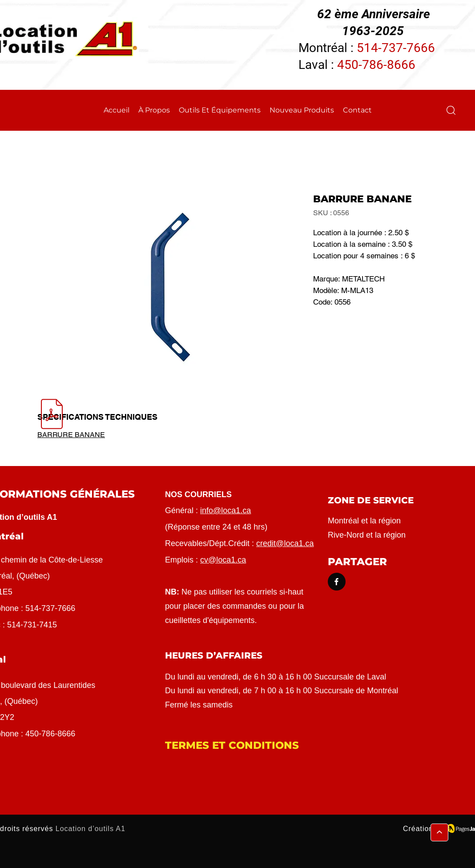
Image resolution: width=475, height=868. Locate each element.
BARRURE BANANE (71, 435)
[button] (451, 110)
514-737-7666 (396, 48)
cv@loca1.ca (223, 560)
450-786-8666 (376, 65)
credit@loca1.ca (285, 543)
